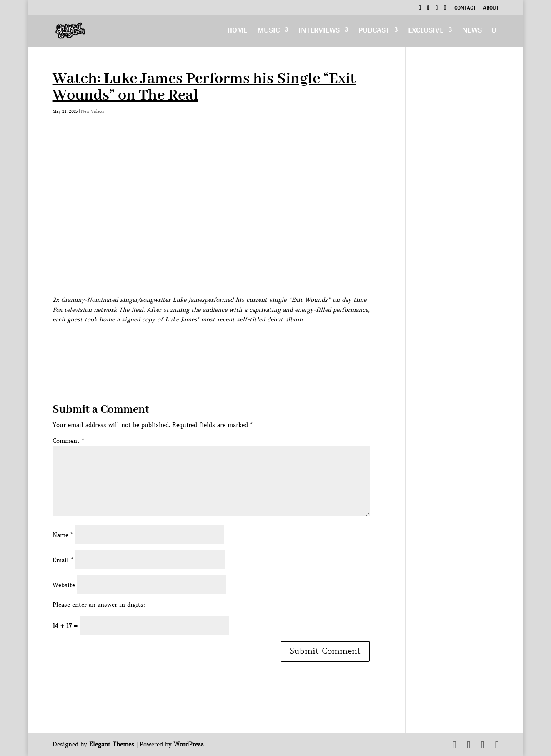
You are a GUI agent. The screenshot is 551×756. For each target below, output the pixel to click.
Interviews (319, 32)
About (491, 9)
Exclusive (426, 32)
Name (63, 535)
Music (269, 32)
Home (237, 32)
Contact (465, 9)
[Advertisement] (204, 344)
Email (63, 560)
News (472, 32)
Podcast (374, 32)
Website (64, 585)
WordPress (189, 744)
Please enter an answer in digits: (99, 605)
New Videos (93, 111)
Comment (68, 441)
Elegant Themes (112, 744)
